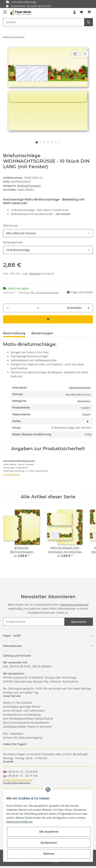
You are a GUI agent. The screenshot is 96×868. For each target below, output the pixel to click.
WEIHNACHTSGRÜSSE (80, 388)
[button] (74, 12)
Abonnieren (79, 622)
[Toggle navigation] (5, 10)
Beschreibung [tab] (14, 333)
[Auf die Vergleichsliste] (75, 54)
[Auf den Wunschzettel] (85, 54)
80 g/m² (86, 415)
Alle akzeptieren (49, 832)
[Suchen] (44, 22)
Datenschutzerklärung (74, 605)
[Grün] (88, 421)
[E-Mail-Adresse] (34, 622)
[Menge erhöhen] (88, 308)
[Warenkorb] (89, 12)
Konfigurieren (49, 843)
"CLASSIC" (85, 408)
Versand (35, 274)
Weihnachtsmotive (29, 186)
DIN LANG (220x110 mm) (78, 395)
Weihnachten (84, 401)
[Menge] (38, 308)
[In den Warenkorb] (48, 319)
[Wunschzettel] (81, 12)
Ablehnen (49, 854)
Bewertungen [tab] (42, 333)
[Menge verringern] (8, 308)
